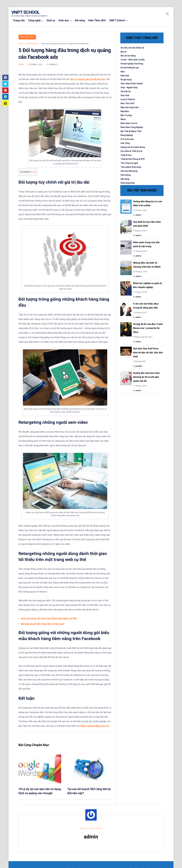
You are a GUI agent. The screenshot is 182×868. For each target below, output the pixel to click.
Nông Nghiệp (127, 135)
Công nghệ (34, 20)
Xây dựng (125, 179)
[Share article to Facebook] (5, 78)
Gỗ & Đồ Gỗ (126, 91)
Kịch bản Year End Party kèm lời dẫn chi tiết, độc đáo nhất (148, 353)
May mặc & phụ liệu (130, 107)
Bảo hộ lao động (128, 56)
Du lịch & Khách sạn (130, 68)
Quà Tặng (125, 143)
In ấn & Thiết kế (128, 99)
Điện (123, 72)
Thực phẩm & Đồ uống (131, 167)
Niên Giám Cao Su (129, 123)
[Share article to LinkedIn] (5, 97)
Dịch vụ (51, 20)
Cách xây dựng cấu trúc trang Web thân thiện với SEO (49, 618)
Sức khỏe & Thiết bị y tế (131, 151)
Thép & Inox (126, 155)
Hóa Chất (125, 95)
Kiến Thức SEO (97, 20)
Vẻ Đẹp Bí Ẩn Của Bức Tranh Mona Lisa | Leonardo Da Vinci (148, 328)
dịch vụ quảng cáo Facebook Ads (88, 79)
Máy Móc (125, 111)
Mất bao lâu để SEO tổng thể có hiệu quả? (43, 624)
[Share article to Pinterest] (5, 90)
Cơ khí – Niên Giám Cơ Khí (133, 60)
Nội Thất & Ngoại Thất (131, 131)
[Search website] (167, 14)
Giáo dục (64, 20)
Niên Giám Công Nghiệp (132, 127)
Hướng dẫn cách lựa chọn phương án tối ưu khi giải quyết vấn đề (146, 377)
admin (21, 64)
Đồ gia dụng (126, 80)
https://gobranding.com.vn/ (95, 726)
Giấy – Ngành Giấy (129, 87)
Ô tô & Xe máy (127, 139)
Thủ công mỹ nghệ (129, 163)
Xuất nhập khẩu (128, 183)
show (33, 172)
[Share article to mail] (5, 103)
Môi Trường (126, 115)
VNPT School (25, 12)
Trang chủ (19, 20)
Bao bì (123, 52)
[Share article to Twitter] (5, 84)
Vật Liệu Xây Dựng (129, 171)
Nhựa (123, 119)
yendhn (139, 366)
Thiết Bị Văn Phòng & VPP (133, 159)
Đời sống (80, 20)
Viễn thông (126, 175)
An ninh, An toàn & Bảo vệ (132, 48)
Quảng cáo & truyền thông (133, 147)
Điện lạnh (125, 76)
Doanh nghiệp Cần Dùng (132, 64)
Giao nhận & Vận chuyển (132, 84)
